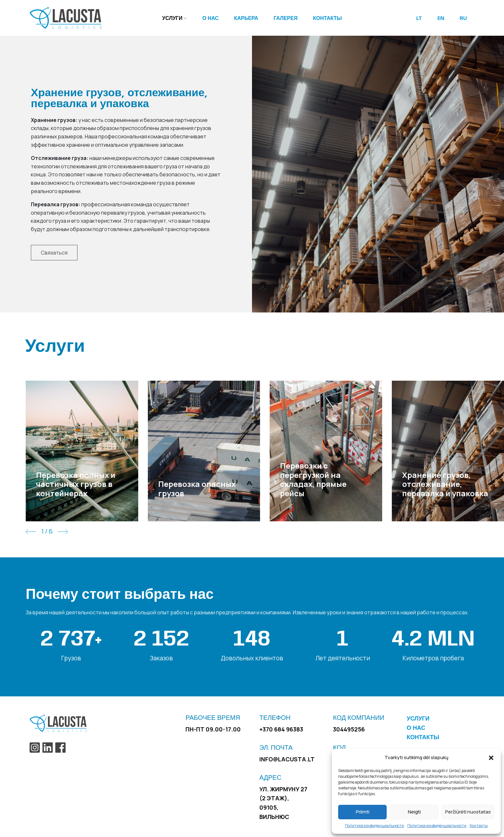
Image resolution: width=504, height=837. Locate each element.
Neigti (414, 812)
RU (463, 19)
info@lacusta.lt (287, 759)
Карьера (246, 19)
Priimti (363, 812)
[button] (491, 758)
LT (419, 19)
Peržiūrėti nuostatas (468, 812)
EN (441, 19)
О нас (210, 19)
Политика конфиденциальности (374, 826)
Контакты (479, 826)
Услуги (172, 19)
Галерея (286, 19)
